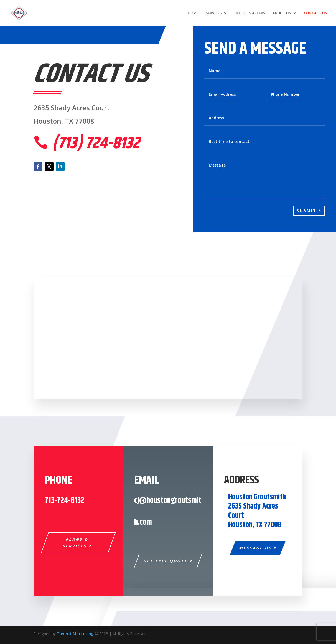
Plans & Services (76, 543)
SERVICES (214, 13)
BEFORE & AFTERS (250, 13)
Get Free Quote (166, 561)
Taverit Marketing (75, 634)
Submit (307, 211)
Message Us (255, 548)
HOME (193, 13)
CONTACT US (315, 13)
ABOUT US (282, 13)
